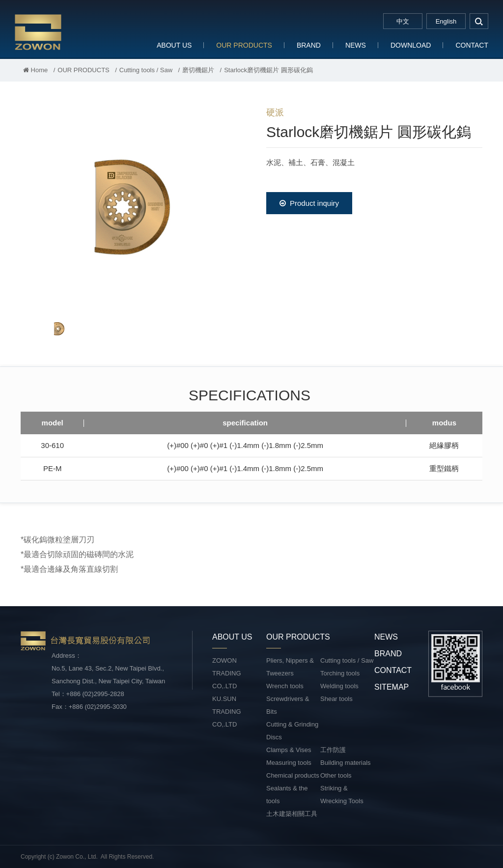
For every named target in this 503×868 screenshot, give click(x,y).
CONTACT (472, 45)
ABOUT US (174, 45)
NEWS (356, 45)
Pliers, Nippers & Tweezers (290, 667)
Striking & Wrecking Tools (342, 795)
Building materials (346, 763)
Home (35, 70)
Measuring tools (289, 763)
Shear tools (336, 699)
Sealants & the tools (287, 795)
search (479, 21)
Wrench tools (285, 686)
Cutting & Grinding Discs (292, 731)
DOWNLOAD (411, 45)
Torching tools (340, 673)
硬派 (275, 112)
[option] (129, 204)
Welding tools (339, 686)
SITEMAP (391, 687)
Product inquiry (309, 203)
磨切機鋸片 (198, 70)
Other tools (336, 775)
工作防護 (333, 750)
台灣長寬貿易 (79, 32)
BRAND (309, 45)
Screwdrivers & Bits (288, 705)
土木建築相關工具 (292, 814)
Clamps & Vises (289, 750)
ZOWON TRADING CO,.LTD (227, 673)
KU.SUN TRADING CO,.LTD (227, 712)
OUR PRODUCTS (244, 45)
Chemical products (293, 775)
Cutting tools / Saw (146, 70)
